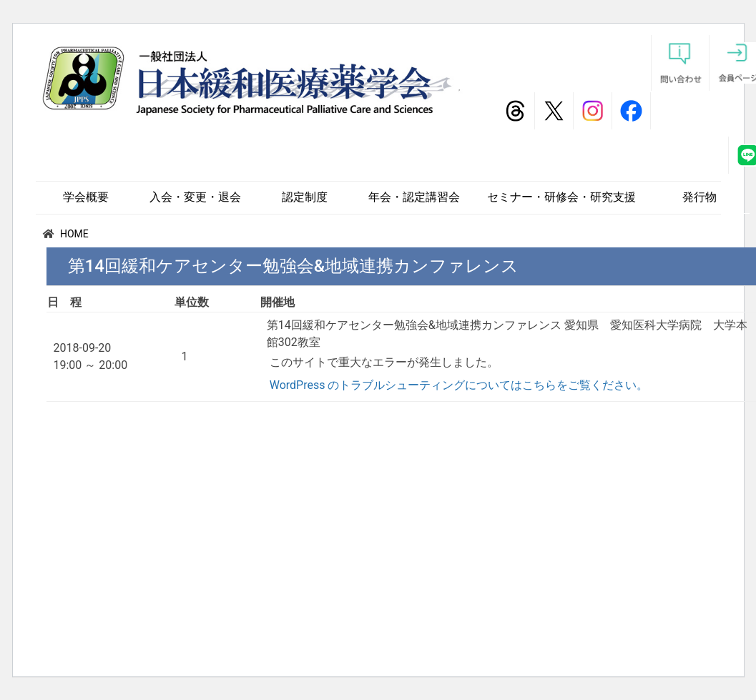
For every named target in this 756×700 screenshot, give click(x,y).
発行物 (699, 197)
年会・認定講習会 (414, 197)
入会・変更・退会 (195, 197)
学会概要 (86, 197)
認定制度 (305, 197)
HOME (74, 234)
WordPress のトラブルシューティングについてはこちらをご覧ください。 (459, 385)
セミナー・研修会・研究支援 (561, 197)
